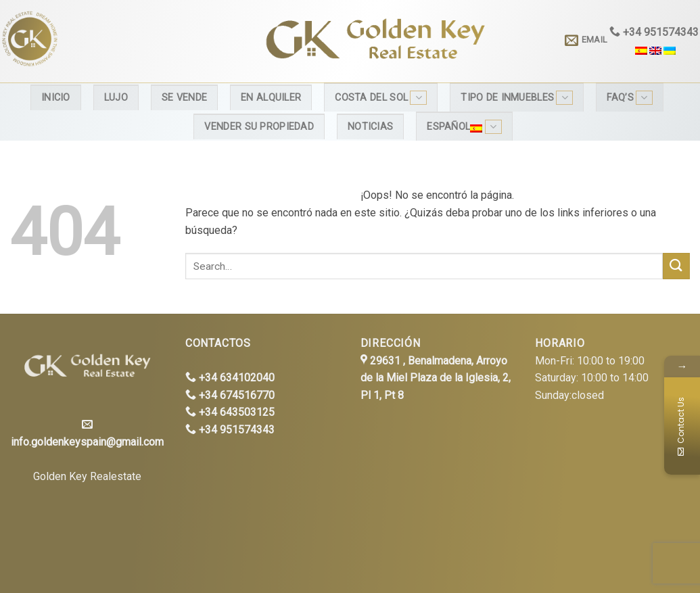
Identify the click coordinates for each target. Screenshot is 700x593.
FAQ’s (630, 98)
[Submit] (676, 266)
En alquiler (271, 98)
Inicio (56, 98)
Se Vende (184, 98)
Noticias (370, 127)
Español (464, 127)
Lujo (116, 98)
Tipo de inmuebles (517, 98)
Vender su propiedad (259, 127)
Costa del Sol (381, 98)
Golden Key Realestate (87, 476)
